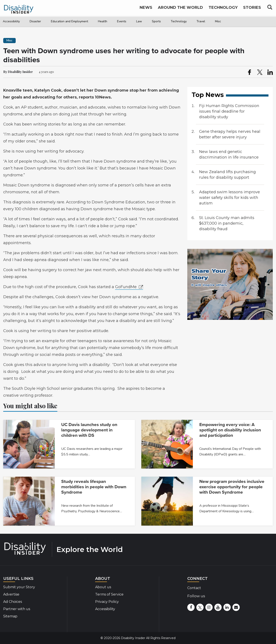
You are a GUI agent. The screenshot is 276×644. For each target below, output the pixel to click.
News (146, 9)
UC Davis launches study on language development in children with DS (89, 430)
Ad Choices (13, 602)
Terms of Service (109, 594)
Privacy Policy (107, 602)
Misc (218, 21)
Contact (194, 588)
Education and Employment (69, 21)
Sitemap (10, 616)
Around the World (180, 9)
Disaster (35, 21)
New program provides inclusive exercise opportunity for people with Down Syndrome (232, 487)
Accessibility (11, 21)
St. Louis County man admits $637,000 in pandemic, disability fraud (227, 223)
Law (139, 21)
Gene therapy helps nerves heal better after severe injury (230, 134)
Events (122, 21)
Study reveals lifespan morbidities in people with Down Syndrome (94, 487)
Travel (201, 21)
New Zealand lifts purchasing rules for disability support (227, 175)
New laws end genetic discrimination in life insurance (229, 154)
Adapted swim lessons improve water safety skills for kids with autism (229, 198)
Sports (156, 21)
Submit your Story (19, 587)
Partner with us (17, 609)
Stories (252, 9)
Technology (179, 21)
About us (103, 587)
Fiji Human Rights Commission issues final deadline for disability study (229, 111)
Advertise (11, 594)
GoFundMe (126, 287)
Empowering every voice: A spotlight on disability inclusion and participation (230, 430)
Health (103, 21)
